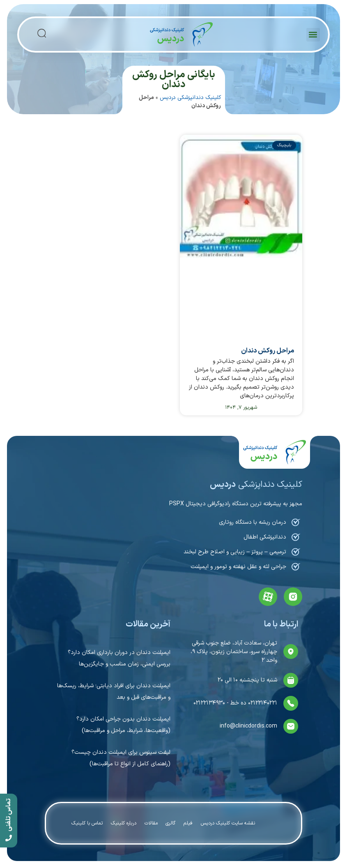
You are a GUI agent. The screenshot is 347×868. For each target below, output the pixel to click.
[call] (9, 821)
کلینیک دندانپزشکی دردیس (190, 98)
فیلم (188, 823)
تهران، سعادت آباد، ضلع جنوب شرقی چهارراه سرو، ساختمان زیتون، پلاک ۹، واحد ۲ (234, 652)
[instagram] (293, 597)
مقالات (151, 823)
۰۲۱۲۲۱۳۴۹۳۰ (209, 703)
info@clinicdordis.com (248, 726)
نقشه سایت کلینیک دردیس (228, 823)
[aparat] (268, 597)
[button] (313, 35)
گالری (171, 823)
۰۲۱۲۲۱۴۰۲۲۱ (262, 703)
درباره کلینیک (124, 823)
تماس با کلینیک (87, 823)
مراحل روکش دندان (268, 351)
